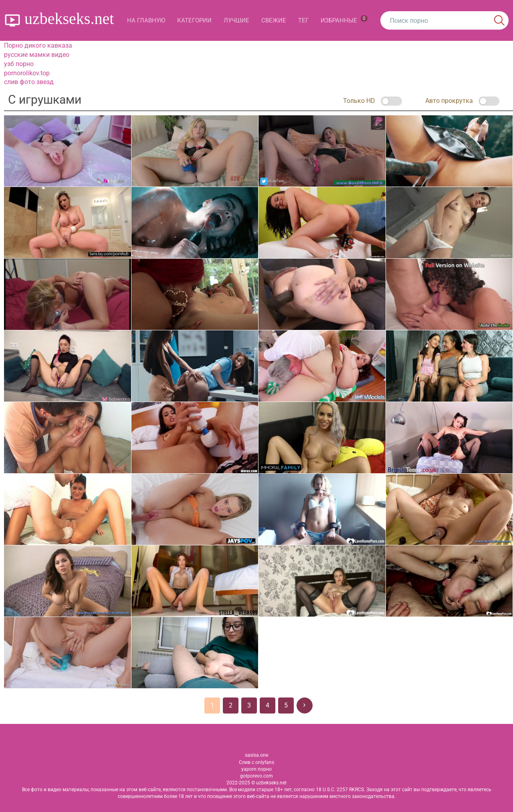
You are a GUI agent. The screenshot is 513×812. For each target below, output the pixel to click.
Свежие (274, 20)
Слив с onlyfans (256, 762)
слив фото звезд (29, 82)
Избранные (344, 20)
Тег (303, 20)
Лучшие (236, 20)
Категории (194, 20)
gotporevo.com (256, 776)
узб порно (19, 64)
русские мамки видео (37, 55)
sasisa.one (256, 755)
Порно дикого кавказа (38, 45)
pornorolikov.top (27, 73)
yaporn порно (256, 769)
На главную (146, 20)
